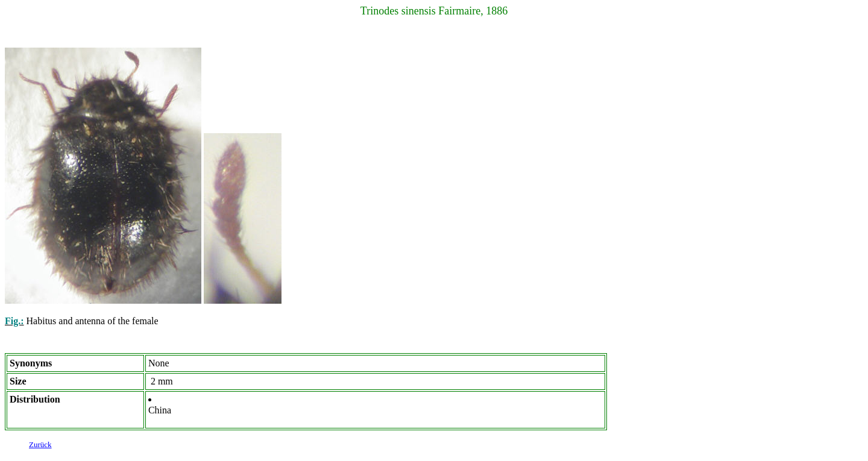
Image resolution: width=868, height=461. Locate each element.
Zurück (40, 446)
